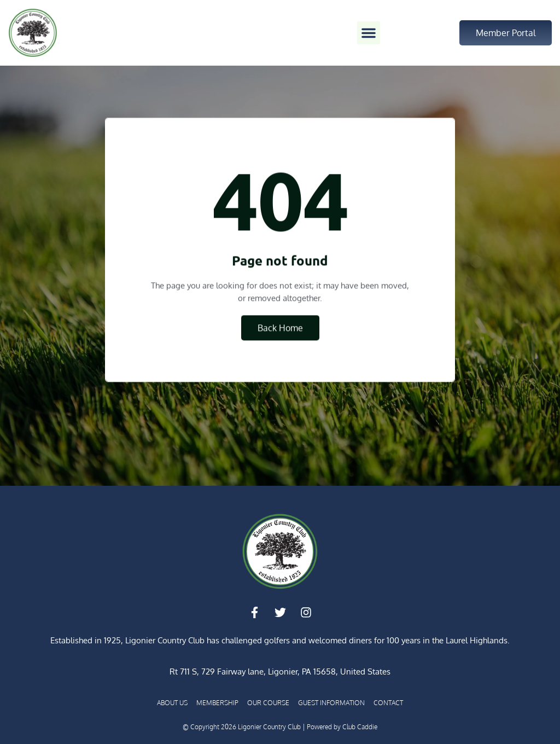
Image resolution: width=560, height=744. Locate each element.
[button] (369, 33)
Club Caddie (360, 727)
